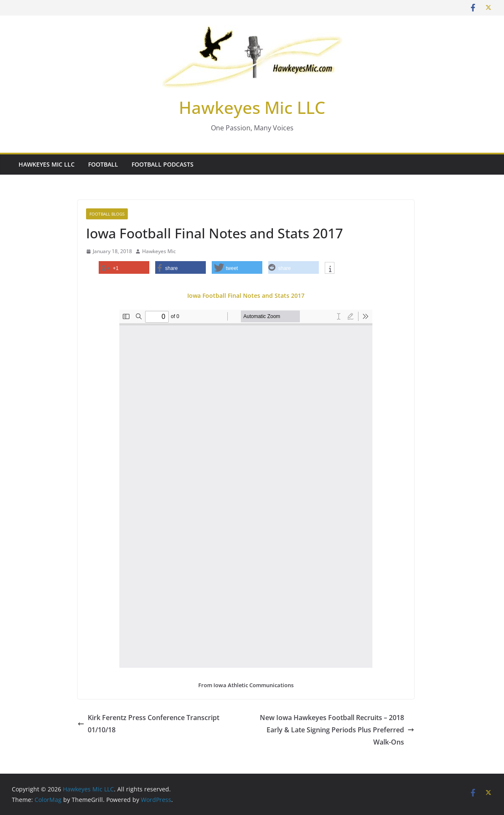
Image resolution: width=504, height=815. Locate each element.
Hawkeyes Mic (159, 251)
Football (103, 164)
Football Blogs (107, 214)
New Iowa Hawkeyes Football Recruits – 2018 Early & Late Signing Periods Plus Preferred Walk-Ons (337, 730)
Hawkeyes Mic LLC (252, 107)
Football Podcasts (163, 164)
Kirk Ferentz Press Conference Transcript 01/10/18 (148, 724)
